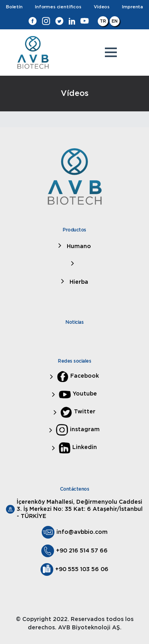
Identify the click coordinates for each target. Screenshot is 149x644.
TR (103, 21)
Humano (78, 247)
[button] (111, 52)
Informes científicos (58, 7)
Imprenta (133, 7)
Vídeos (102, 7)
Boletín (14, 7)
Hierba (78, 282)
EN (115, 21)
